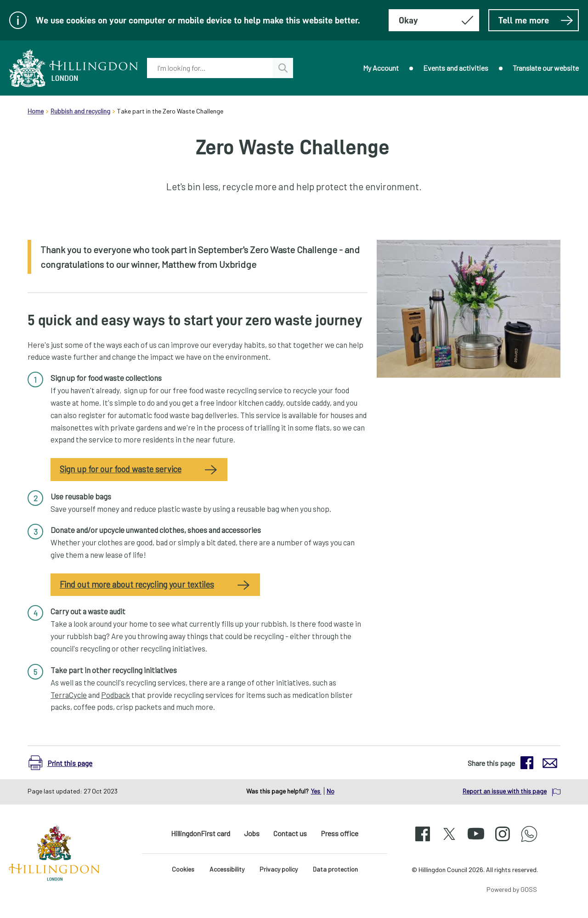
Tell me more (536, 20)
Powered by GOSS (512, 889)
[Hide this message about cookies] (434, 20)
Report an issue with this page (505, 791)
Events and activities (456, 68)
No (331, 791)
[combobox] (210, 68)
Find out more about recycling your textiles (137, 584)
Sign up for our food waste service (121, 469)
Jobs (252, 833)
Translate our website (546, 68)
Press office (339, 833)
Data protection (335, 869)
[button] (65, 763)
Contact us (290, 833)
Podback (116, 695)
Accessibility (227, 869)
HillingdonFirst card (201, 833)
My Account (381, 68)
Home (36, 111)
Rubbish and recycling (80, 111)
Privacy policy (279, 869)
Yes (316, 791)
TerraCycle (69, 695)
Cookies (183, 869)
